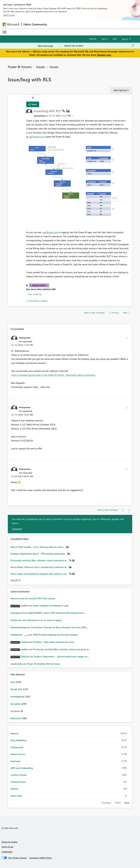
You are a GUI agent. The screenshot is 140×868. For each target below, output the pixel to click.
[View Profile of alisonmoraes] (17, 598)
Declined (15, 711)
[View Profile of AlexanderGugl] (18, 627)
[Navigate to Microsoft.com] (11, 24)
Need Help (16, 796)
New (13, 682)
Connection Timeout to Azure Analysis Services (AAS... (59, 627)
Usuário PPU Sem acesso (42, 598)
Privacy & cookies (10, 842)
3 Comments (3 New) (37, 301)
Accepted (16, 704)
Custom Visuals (19, 775)
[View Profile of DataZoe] (25, 656)
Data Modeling (35, 294)
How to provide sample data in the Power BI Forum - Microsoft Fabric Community (53, 375)
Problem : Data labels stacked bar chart (54, 642)
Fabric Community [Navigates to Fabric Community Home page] (35, 24)
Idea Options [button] (120, 90)
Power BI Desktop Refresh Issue (43, 664)
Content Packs (18, 782)
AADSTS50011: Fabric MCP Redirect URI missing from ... (57, 613)
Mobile (14, 789)
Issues (41, 67)
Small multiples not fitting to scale (51, 606)
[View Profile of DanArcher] (16, 620)
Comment (17, 529)
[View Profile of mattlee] (24, 606)
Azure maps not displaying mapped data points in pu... (40, 574)
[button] (78, 182)
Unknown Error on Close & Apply (44, 620)
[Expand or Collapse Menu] (5, 32)
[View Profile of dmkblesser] (16, 635)
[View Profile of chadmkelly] (17, 664)
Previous (106, 803)
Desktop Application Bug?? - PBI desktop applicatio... (39, 554)
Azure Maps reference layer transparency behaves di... (40, 567)
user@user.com (37, 137)
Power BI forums (20, 67)
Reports (15, 733)
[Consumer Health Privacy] (41, 858)
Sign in (104, 39)
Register (93, 39)
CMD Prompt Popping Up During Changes (55, 635)
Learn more (9, 15)
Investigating (18, 696)
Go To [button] (125, 39)
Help (114, 39)
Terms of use (7, 847)
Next (127, 803)
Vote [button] (34, 104)
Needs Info (39, 285)
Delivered (16, 718)
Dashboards (17, 747)
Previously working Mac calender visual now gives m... (40, 560)
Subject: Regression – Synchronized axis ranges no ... (62, 656)
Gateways (16, 761)
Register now (104, 55)
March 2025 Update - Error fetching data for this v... (38, 547)
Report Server (18, 754)
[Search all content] (99, 46)
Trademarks (7, 852)
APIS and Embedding (22, 768)
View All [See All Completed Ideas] (16, 580)
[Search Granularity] (49, 46)
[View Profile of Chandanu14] (17, 613)
